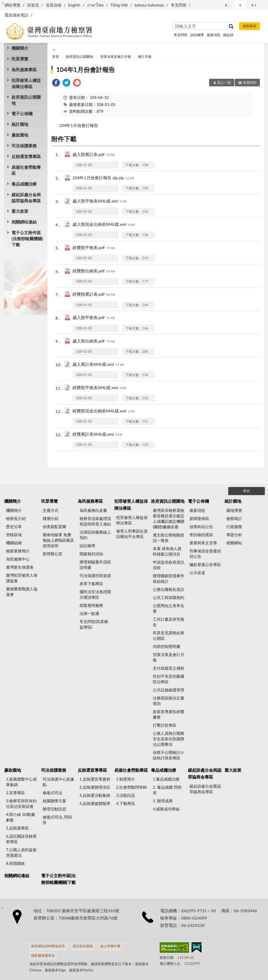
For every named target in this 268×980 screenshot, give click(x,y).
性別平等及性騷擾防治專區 (169, 679)
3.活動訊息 (126, 795)
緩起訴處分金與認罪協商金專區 (26, 198)
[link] (56, 83)
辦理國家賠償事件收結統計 (169, 578)
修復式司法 (52, 793)
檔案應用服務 (91, 605)
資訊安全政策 (83, 946)
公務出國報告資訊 (169, 589)
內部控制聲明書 (167, 646)
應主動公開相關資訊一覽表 (169, 538)
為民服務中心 (18, 559)
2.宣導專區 (15, 793)
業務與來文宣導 (203, 543)
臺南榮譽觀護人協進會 (22, 592)
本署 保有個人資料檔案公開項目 (167, 551)
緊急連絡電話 (16, 15)
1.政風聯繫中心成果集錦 (21, 782)
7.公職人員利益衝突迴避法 (21, 852)
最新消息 (214, 35)
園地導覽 (234, 510)
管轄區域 (14, 535)
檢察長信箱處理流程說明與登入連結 (95, 521)
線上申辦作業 (110, 946)
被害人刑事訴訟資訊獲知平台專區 (132, 534)
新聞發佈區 (199, 518)
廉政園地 (20, 135)
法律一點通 (89, 613)
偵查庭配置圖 (54, 527)
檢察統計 (234, 518)
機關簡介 (20, 48)
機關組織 (14, 543)
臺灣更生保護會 (20, 567)
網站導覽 (13, 5)
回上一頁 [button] (224, 82)
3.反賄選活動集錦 (95, 795)
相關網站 (234, 543)
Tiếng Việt (119, 5)
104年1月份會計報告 (86, 69)
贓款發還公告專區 (205, 564)
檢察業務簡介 (18, 551)
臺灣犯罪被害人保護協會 (22, 578)
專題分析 (234, 535)
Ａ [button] (240, 5)
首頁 (55, 57)
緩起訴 (228, 35)
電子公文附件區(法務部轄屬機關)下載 (27, 239)
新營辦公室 (52, 554)
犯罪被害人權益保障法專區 (26, 83)
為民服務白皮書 (93, 510)
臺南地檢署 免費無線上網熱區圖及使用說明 (58, 540)
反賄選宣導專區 (26, 156)
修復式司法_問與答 (57, 820)
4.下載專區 (126, 803)
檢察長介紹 (16, 518)
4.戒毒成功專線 (166, 809)
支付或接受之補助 (169, 668)
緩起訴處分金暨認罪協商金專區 (205, 789)
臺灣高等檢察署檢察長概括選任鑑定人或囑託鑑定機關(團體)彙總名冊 (169, 519)
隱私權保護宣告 (43, 955)
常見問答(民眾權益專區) (94, 624)
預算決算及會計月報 (116, 57)
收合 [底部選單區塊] (247, 491)
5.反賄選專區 (17, 828)
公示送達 (197, 573)
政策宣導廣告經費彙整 (169, 714)
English (74, 5)
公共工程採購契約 (169, 597)
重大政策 (20, 211)
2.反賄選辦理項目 (95, 787)
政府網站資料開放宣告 (48, 946)
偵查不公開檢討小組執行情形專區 (169, 755)
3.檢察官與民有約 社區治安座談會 (21, 803)
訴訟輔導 (197, 35)
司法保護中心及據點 (58, 782)
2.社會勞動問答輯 (132, 787)
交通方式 (51, 510)
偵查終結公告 (201, 527)
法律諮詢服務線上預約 (95, 535)
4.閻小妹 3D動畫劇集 (21, 817)
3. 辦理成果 (163, 801)
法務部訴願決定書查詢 (169, 701)
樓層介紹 (51, 518)
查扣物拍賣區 (201, 535)
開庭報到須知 (91, 554)
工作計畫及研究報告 (169, 622)
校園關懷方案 (54, 801)
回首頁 (33, 5)
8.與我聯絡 (15, 863)
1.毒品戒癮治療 (166, 779)
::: (3, 3)
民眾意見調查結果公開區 (169, 635)
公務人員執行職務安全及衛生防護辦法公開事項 (169, 739)
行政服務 (234, 527)
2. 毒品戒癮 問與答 (167, 790)
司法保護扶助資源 (95, 575)
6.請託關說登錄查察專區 (21, 839)
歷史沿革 (14, 527)
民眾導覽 (20, 59)
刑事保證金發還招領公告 (205, 554)
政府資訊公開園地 (26, 100)
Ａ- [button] (227, 5)
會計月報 (145, 57)
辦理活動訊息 (54, 809)
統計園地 (20, 124)
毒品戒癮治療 (24, 184)
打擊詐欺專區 (165, 725)
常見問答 (179, 5)
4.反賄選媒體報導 (95, 803)
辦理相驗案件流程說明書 (95, 565)
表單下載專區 (91, 584)
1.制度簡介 (126, 779)
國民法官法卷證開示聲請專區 (95, 594)
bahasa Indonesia (149, 5)
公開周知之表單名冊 (169, 608)
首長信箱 (54, 5)
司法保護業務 (24, 146)
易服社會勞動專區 (26, 170)
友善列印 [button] (250, 82)
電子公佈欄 (22, 113)
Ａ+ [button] (254, 5)
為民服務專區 (24, 69)
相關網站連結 (24, 222)
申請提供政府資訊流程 (169, 565)
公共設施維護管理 (169, 690)
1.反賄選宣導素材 (95, 779)
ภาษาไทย (95, 5)
